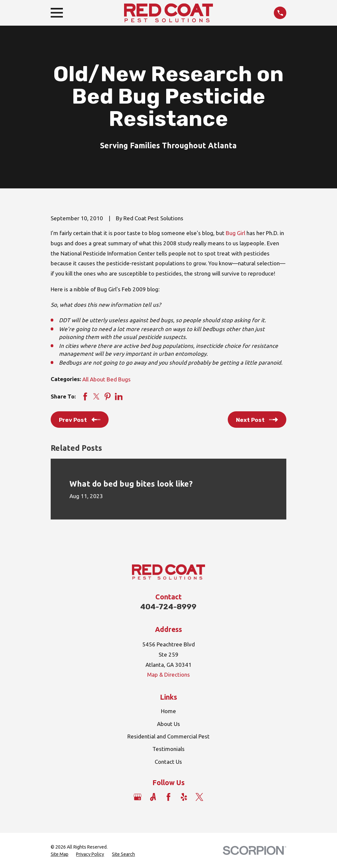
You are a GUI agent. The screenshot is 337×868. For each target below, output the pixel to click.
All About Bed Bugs (106, 379)
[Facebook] (168, 797)
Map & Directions (168, 675)
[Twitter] (199, 797)
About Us (168, 724)
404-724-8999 (168, 607)
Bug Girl (235, 233)
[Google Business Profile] (138, 797)
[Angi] (153, 797)
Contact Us (168, 762)
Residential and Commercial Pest (168, 736)
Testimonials (168, 749)
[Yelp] (184, 797)
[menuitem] (60, 855)
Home (168, 711)
